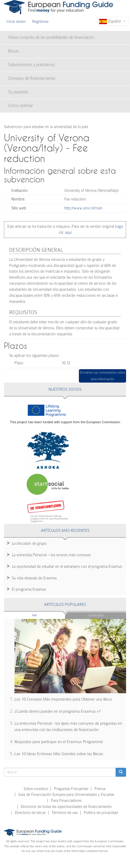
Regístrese (40, 22)
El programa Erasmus (29, 589)
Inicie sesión (16, 22)
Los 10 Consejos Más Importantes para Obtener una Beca (63, 699)
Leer (45, 615)
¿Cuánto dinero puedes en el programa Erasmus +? (58, 711)
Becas (13, 51)
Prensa (100, 789)
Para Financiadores (66, 801)
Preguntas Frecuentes (71, 789)
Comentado (96, 615)
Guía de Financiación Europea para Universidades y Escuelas (66, 795)
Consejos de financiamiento (32, 78)
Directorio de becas (30, 813)
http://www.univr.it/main (83, 208)
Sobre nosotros (36, 789)
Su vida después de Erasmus (34, 578)
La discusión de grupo (29, 543)
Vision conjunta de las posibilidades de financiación (51, 37)
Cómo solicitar (21, 106)
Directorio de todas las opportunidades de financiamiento (66, 807)
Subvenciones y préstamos (32, 65)
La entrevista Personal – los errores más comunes (51, 555)
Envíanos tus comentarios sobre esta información (102, 376)
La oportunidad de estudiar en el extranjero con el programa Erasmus (67, 567)
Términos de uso (65, 813)
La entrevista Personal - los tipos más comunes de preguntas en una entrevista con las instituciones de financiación (68, 727)
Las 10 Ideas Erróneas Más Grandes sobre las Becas (59, 754)
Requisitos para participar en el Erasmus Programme (59, 742)
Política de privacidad (101, 813)
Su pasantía (18, 92)
